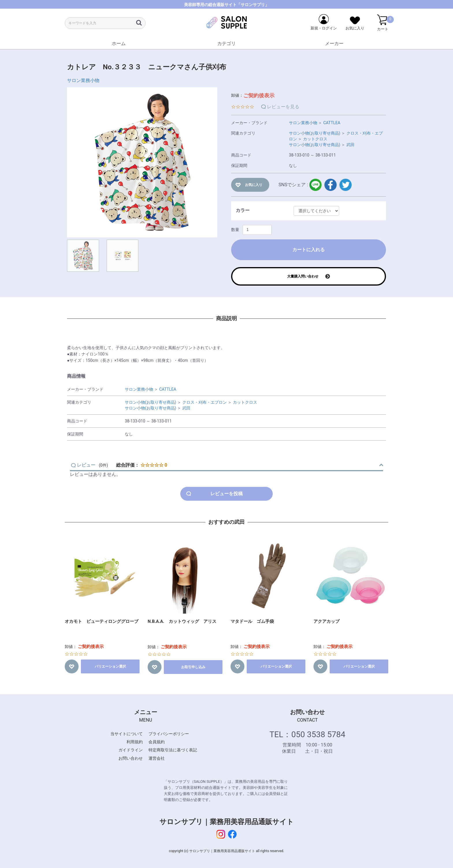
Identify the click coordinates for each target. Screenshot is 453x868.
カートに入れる (309, 250)
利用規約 (135, 742)
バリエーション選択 (110, 666)
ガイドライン (131, 750)
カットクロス (315, 139)
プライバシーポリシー (169, 734)
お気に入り (254, 185)
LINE (315, 185)
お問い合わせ (131, 758)
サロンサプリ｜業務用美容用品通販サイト (227, 822)
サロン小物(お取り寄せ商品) (315, 133)
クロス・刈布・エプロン (205, 402)
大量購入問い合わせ (303, 276)
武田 (350, 145)
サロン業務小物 (83, 80)
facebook (331, 185)
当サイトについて (127, 734)
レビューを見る (283, 107)
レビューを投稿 (226, 494)
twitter (346, 185)
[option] (142, 162)
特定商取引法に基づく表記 (173, 750)
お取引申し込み (193, 667)
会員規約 (157, 742)
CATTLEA (332, 123)
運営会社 (157, 758)
